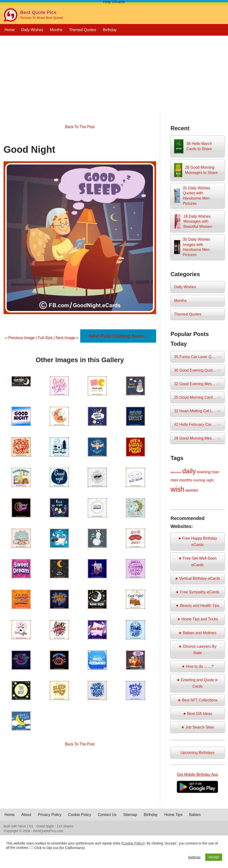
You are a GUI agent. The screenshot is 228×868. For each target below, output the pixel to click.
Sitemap (130, 815)
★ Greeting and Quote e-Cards (198, 683)
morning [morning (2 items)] (199, 480)
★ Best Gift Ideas (198, 714)
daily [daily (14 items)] (189, 471)
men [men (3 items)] (174, 480)
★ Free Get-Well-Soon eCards (197, 561)
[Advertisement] (114, 76)
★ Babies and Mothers (198, 633)
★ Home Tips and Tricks (197, 619)
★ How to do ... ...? (198, 666)
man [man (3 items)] (215, 472)
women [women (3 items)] (192, 490)
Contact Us (107, 815)
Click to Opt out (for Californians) (59, 848)
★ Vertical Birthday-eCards (198, 578)
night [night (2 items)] (210, 480)
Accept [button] (214, 857)
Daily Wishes (32, 30)
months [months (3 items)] (186, 480)
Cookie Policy (80, 815)
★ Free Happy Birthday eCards (198, 542)
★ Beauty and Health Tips (197, 606)
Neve (22, 826)
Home (10, 30)
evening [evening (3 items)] (204, 472)
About (26, 815)
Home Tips (173, 815)
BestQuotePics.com (48, 831)
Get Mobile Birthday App (198, 774)
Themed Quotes (83, 30)
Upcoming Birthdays (198, 753)
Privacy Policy (50, 815)
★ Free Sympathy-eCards (197, 592)
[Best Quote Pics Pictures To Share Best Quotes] (33, 15)
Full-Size (45, 338)
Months (56, 30)
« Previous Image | (22, 338)
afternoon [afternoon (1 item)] (176, 472)
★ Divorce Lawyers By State (197, 650)
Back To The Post (80, 127)
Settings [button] (194, 857)
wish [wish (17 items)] (178, 489)
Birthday (110, 30)
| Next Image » (65, 338)
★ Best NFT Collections (197, 700)
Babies (195, 815)
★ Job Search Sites (198, 727)
